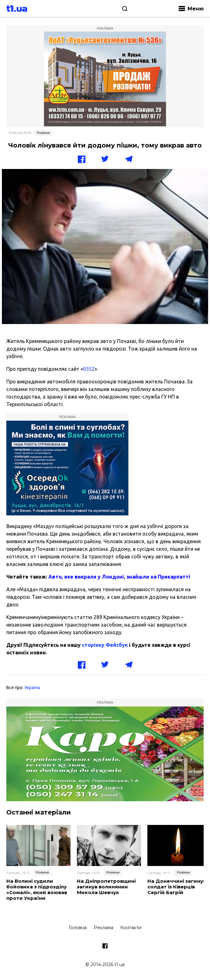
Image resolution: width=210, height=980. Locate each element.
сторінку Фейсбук (105, 645)
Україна (32, 688)
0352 (89, 369)
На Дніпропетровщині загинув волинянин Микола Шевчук (106, 887)
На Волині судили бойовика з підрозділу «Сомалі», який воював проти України (37, 890)
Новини (43, 133)
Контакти (131, 928)
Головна (78, 928)
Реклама (103, 928)
